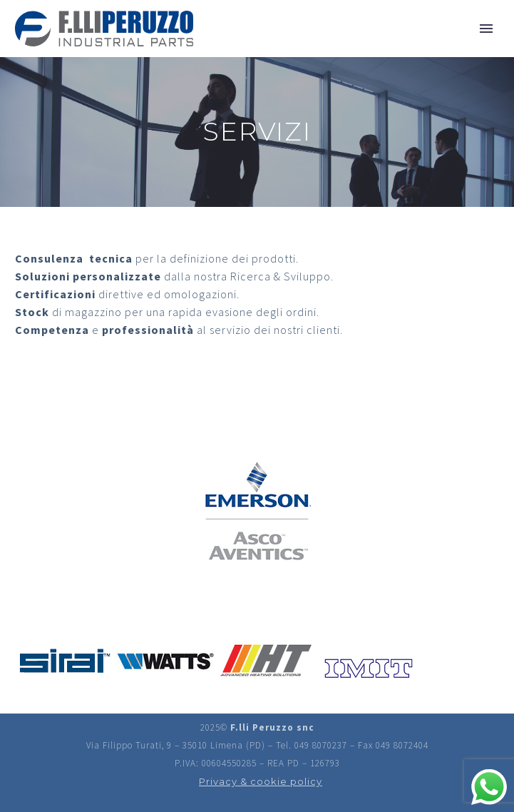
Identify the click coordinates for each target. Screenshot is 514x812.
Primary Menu (486, 29)
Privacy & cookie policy (261, 781)
